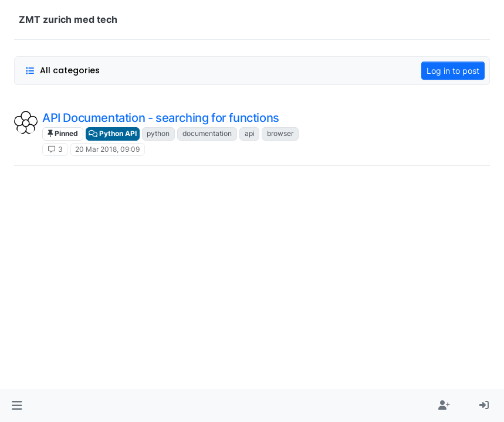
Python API (113, 133)
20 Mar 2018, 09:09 (107, 149)
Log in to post (453, 71)
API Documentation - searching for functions (161, 118)
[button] (17, 406)
